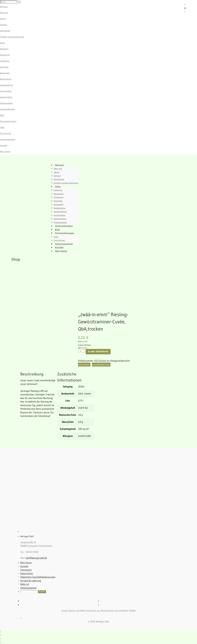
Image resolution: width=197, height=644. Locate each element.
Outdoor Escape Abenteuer (12, 37)
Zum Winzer (6, 133)
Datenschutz (27, 573)
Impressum (26, 570)
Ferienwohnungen (8, 121)
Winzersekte (6, 91)
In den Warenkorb (98, 352)
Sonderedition (6, 85)
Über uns (4, 13)
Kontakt (4, 145)
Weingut (4, 7)
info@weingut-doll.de (36, 558)
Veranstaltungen (8, 109)
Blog (2, 115)
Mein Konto (5, 152)
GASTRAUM (5, 31)
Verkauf (3, 25)
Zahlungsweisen (28, 588)
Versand (84, 348)
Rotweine (4, 49)
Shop (2, 43)
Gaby (2, 127)
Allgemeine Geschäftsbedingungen (38, 577)
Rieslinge (4, 67)
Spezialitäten (6, 97)
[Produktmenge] (82, 351)
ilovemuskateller (8, 139)
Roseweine (5, 55)
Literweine (5, 61)
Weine (3, 19)
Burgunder (5, 73)
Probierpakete (6, 103)
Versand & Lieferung (31, 581)
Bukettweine (6, 79)
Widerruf (25, 584)
